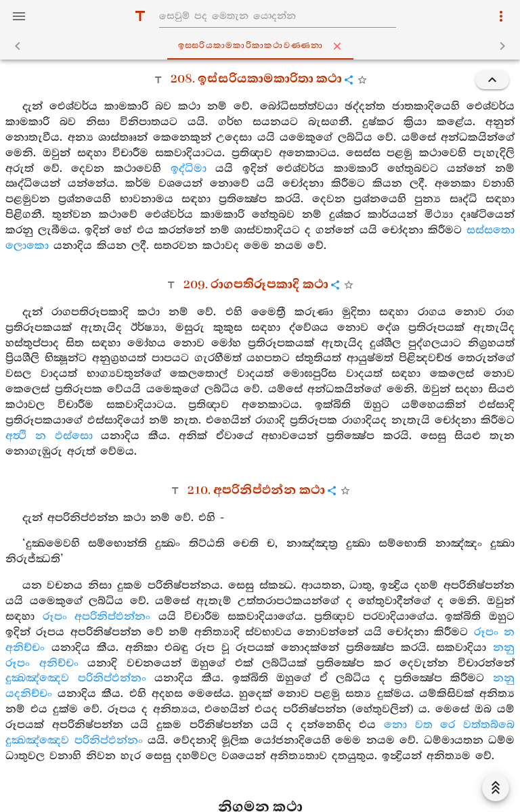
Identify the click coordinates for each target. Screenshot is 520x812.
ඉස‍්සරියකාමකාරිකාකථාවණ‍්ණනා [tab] (263, 46)
